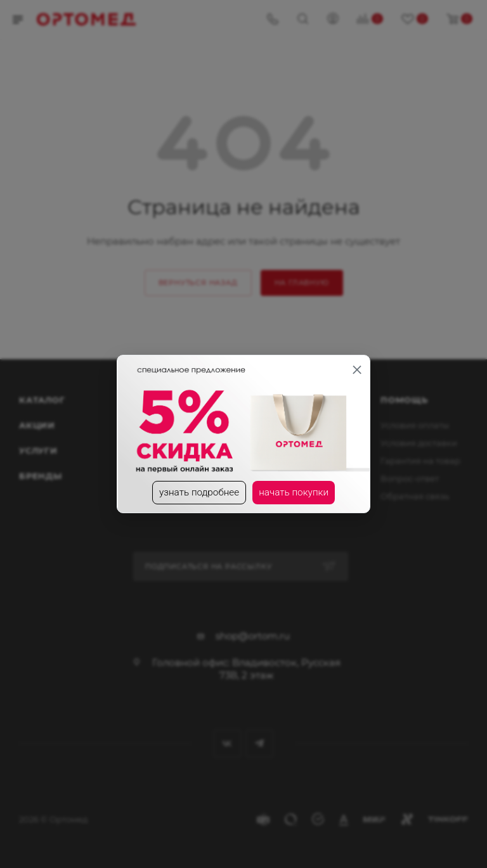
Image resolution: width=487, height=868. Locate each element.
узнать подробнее (198, 493)
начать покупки (296, 493)
